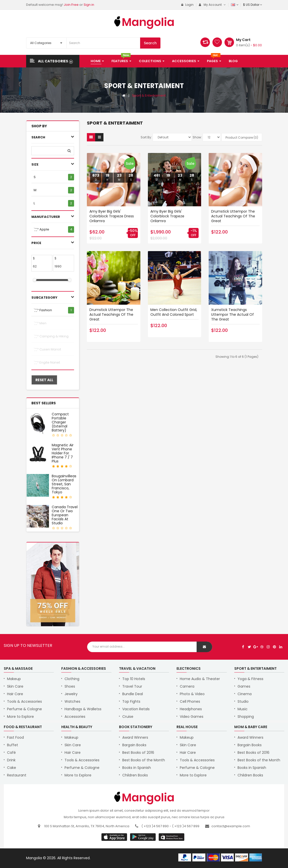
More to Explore (20, 717)
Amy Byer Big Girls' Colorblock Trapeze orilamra (167, 216)
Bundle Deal (133, 694)
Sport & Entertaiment (149, 95)
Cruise (128, 717)
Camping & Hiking (51, 336)
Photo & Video (192, 694)
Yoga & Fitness (250, 679)
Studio (243, 701)
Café (11, 753)
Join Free (71, 5)
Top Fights (131, 701)
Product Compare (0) (242, 137)
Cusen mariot (47, 349)
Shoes (70, 686)
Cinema (245, 694)
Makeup (14, 679)
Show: (197, 137)
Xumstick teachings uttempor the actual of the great (233, 314)
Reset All (44, 380)
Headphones (191, 709)
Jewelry (71, 694)
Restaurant (17, 775)
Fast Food (15, 737)
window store (172, 837)
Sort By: (146, 137)
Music (243, 709)
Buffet (13, 745)
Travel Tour (132, 686)
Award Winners (135, 737)
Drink (11, 760)
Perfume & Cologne (24, 709)
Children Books (135, 775)
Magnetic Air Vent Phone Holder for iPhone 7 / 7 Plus (63, 453)
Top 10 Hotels (134, 679)
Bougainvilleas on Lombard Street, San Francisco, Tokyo (64, 484)
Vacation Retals (136, 709)
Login (187, 5)
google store (115, 837)
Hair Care (15, 694)
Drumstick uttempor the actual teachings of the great (233, 216)
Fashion (43, 310)
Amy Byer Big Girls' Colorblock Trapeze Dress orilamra (112, 216)
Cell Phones (190, 701)
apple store (143, 837)
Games (244, 686)
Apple (41, 229)
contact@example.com (231, 826)
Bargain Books (134, 745)
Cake (12, 768)
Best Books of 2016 (138, 753)
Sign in (89, 5)
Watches (72, 701)
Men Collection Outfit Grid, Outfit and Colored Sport (174, 312)
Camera (187, 686)
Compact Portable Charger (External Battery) (60, 422)
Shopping (246, 717)
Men (40, 323)
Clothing (72, 679)
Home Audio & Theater (200, 679)
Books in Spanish (137, 768)
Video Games (192, 717)
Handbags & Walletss (83, 709)
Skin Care (15, 686)
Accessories (75, 717)
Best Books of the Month (144, 760)
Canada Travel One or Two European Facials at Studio (65, 515)
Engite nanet (47, 363)
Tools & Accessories (24, 701)
